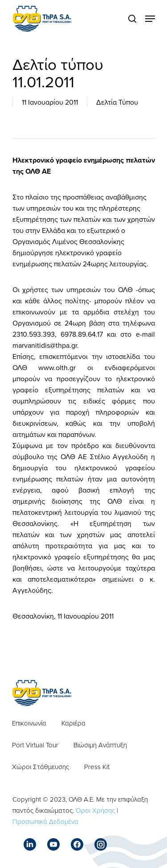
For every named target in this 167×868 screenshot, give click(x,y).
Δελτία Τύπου (117, 102)
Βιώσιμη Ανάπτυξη (100, 745)
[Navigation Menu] (150, 19)
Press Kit (97, 767)
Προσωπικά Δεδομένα (45, 821)
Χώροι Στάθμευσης (41, 767)
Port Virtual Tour (35, 745)
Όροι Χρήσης (95, 810)
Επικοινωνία (29, 723)
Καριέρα (73, 723)
